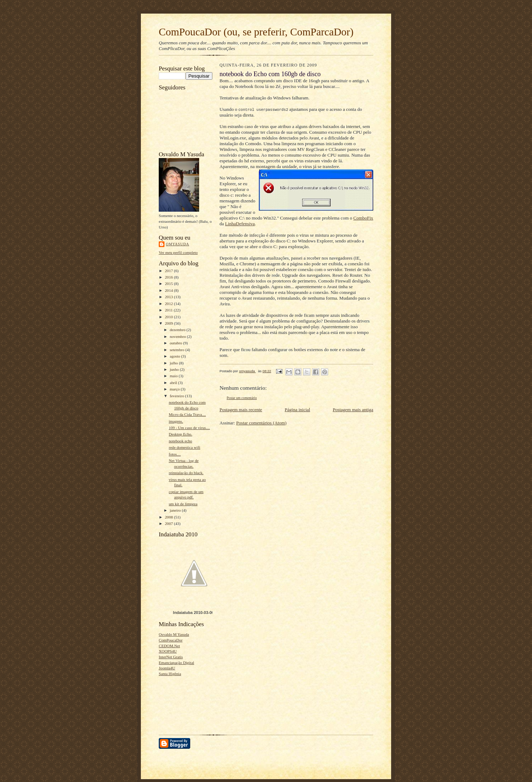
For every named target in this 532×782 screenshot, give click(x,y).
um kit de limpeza (183, 504)
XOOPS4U (168, 651)
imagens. (176, 421)
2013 (169, 297)
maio (174, 376)
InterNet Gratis (171, 657)
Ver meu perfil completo (178, 252)
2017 (169, 271)
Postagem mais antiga (353, 410)
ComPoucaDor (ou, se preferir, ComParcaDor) (256, 32)
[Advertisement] (181, 704)
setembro (178, 350)
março (175, 389)
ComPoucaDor (171, 640)
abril (174, 383)
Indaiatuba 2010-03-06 (193, 613)
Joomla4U (167, 668)
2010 (169, 317)
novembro (178, 336)
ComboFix (363, 218)
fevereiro (178, 396)
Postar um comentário (242, 398)
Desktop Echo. (181, 434)
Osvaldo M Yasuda (174, 634)
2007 (169, 523)
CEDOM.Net (169, 646)
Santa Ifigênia (170, 674)
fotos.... (175, 454)
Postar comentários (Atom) (262, 423)
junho (175, 369)
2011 (169, 310)
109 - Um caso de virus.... (189, 428)
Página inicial (297, 410)
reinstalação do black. (186, 473)
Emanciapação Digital (176, 663)
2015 (169, 284)
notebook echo (180, 441)
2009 (169, 323)
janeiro (176, 510)
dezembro (178, 330)
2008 (169, 517)
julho (174, 363)
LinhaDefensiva (240, 224)
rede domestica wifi (184, 447)
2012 (169, 304)
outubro (177, 343)
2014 (169, 290)
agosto (176, 356)
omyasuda (178, 244)
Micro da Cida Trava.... (187, 414)
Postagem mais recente (241, 410)
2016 (169, 277)
